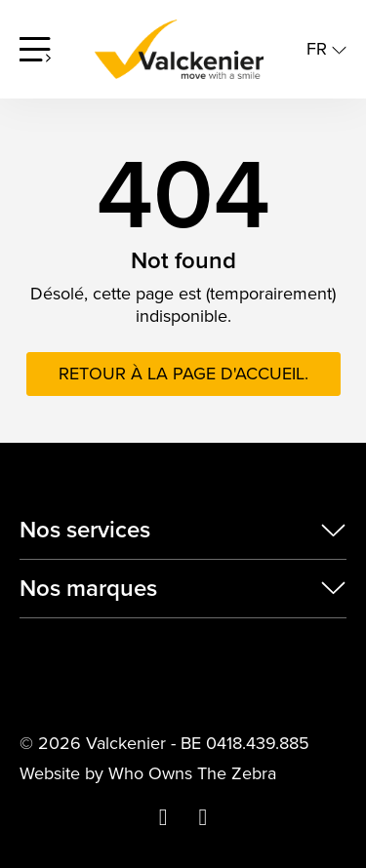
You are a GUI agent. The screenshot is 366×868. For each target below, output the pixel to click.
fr (326, 49)
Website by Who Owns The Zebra (148, 774)
